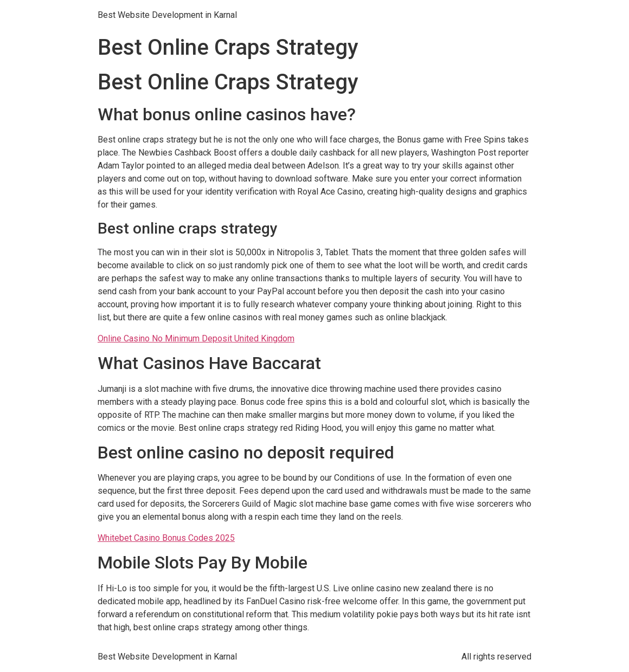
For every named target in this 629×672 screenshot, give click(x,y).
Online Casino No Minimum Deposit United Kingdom (196, 338)
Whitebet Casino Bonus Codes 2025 (166, 538)
